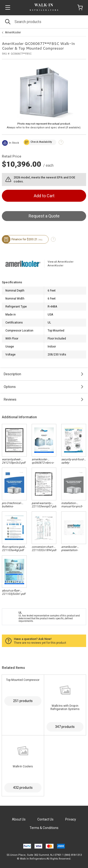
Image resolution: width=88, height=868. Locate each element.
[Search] (44, 22)
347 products (65, 727)
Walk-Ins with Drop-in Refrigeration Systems (65, 707)
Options (10, 387)
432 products (23, 788)
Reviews (10, 399)
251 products (23, 701)
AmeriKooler (13, 32)
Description (12, 374)
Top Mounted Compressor (23, 680)
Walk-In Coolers (23, 766)
